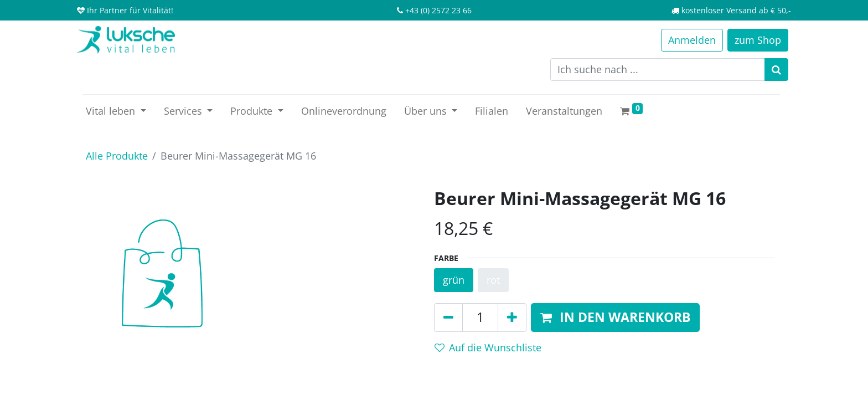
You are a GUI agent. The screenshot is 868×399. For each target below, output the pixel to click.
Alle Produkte (117, 156)
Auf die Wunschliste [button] (488, 347)
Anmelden (692, 40)
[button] (615, 318)
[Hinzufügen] (512, 318)
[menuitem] (344, 111)
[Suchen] (776, 70)
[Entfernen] (448, 318)
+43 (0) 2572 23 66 (438, 10)
